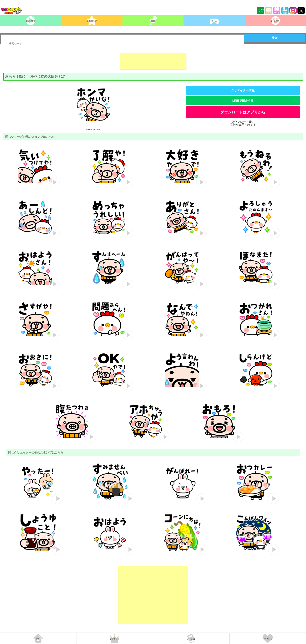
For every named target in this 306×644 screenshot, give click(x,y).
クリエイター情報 (243, 90)
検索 (275, 38)
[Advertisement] (153, 59)
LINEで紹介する (243, 101)
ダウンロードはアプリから (243, 112)
